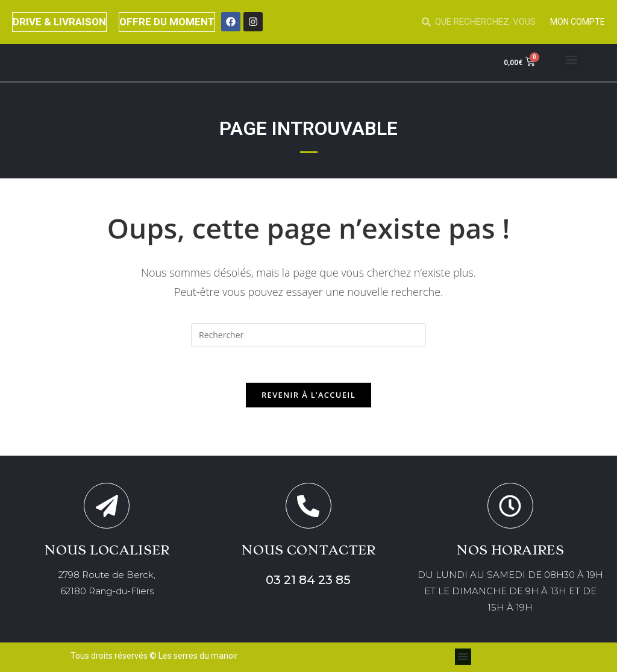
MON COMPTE (578, 22)
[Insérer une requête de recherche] (308, 335)
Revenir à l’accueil (308, 395)
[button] (572, 60)
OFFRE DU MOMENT (168, 22)
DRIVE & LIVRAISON (60, 22)
